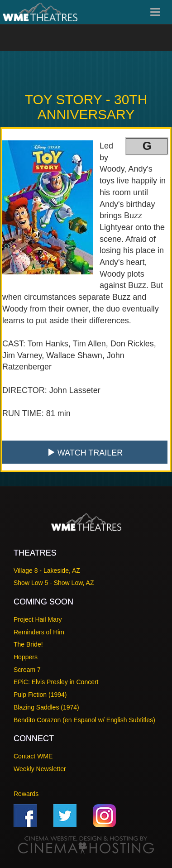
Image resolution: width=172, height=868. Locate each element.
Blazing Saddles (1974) (46, 707)
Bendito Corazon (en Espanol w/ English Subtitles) (84, 720)
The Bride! (28, 644)
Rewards (26, 794)
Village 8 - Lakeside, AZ (47, 571)
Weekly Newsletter (40, 769)
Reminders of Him (39, 632)
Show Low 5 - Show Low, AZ (54, 583)
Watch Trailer (85, 453)
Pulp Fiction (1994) (40, 695)
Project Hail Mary (38, 619)
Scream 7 (27, 670)
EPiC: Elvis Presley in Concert (56, 682)
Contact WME (33, 756)
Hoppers (26, 657)
